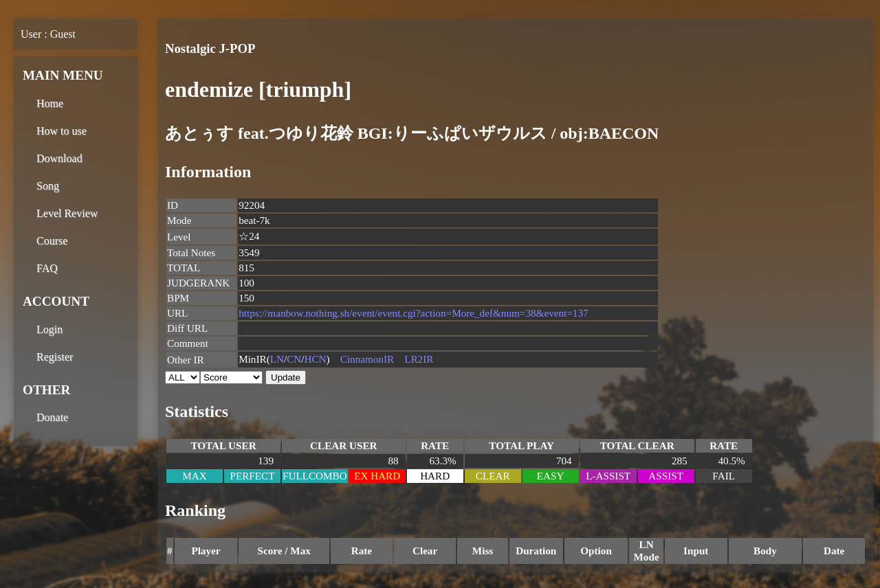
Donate (52, 417)
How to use (62, 131)
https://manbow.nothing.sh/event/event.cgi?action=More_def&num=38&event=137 (414, 313)
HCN (316, 359)
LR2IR (419, 359)
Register (55, 357)
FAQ (47, 268)
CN (294, 359)
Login (49, 329)
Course (52, 241)
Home (50, 103)
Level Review (67, 213)
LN (277, 359)
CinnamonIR (367, 359)
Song (48, 186)
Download (59, 158)
